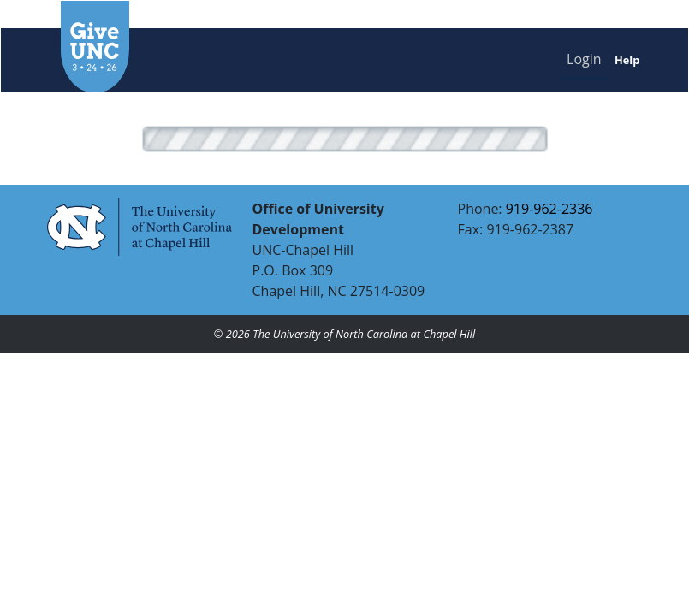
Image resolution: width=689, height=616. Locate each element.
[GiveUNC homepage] (191, 47)
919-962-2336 (549, 209)
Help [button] (627, 60)
